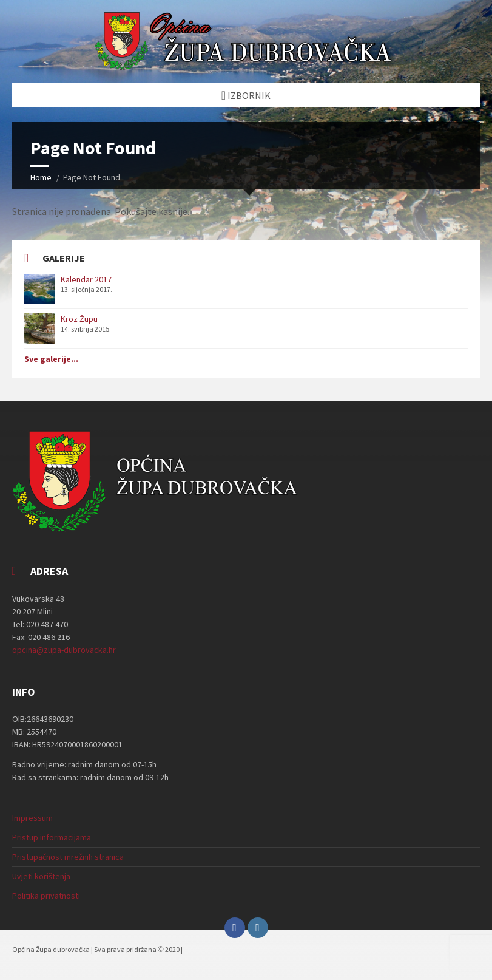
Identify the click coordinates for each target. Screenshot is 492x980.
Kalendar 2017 (86, 279)
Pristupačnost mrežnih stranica (68, 857)
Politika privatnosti (46, 896)
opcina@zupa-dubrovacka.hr (64, 650)
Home (41, 177)
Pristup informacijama (52, 837)
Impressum (32, 818)
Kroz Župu (79, 319)
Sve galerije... (51, 359)
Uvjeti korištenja (41, 876)
